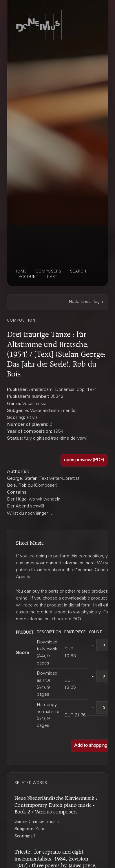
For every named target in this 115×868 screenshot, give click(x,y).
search (78, 272)
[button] (84, 460)
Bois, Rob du (20, 486)
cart (52, 277)
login (98, 302)
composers (49, 272)
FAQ (77, 619)
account (29, 277)
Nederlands (80, 302)
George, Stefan (22, 479)
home (21, 272)
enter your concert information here (60, 563)
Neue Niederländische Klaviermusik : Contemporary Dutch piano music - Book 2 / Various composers (56, 804)
